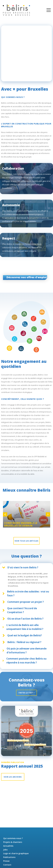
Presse (6, 861)
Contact (7, 865)
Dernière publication (13, 763)
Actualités (8, 846)
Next (48, 515)
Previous (5, 515)
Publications (9, 857)
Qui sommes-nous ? (13, 838)
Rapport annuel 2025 (22, 767)
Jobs (5, 850)
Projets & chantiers (13, 842)
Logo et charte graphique (16, 853)
